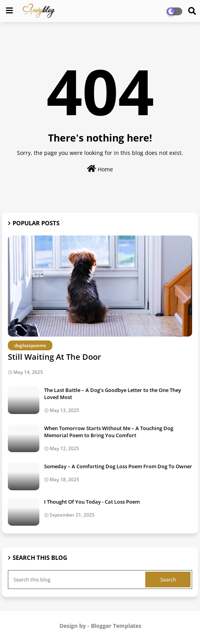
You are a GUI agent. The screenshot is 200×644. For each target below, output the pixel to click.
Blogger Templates (116, 626)
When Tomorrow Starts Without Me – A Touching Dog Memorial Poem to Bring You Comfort (109, 432)
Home (100, 169)
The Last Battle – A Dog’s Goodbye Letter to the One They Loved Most (113, 394)
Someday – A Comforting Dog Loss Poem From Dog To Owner (118, 466)
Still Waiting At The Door (55, 357)
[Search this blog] (77, 580)
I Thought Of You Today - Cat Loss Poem (92, 502)
